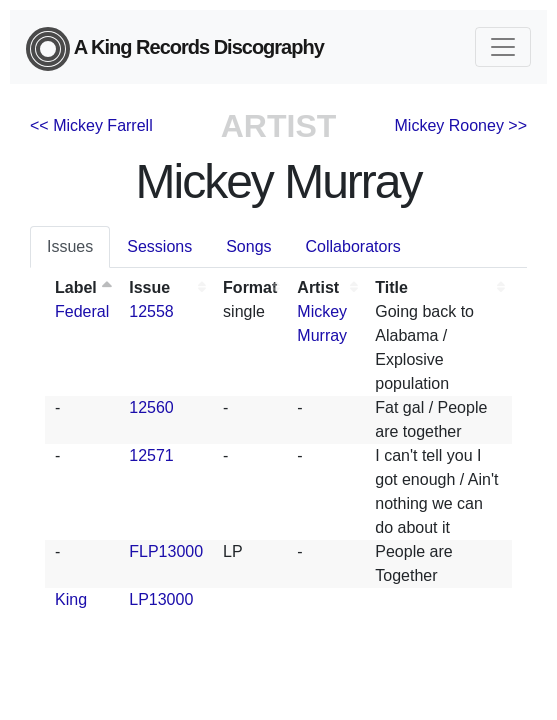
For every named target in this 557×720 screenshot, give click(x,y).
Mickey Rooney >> (461, 125)
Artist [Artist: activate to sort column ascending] (318, 287)
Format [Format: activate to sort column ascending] (250, 287)
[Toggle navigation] (503, 47)
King (71, 599)
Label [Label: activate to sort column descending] (76, 287)
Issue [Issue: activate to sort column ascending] (149, 287)
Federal (82, 311)
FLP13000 (166, 551)
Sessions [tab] (159, 246)
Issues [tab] (70, 246)
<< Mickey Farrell (91, 125)
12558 (151, 311)
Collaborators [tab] (353, 246)
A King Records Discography (175, 49)
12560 (151, 407)
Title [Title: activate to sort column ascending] (391, 287)
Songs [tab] (248, 246)
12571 (151, 455)
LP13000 (161, 599)
